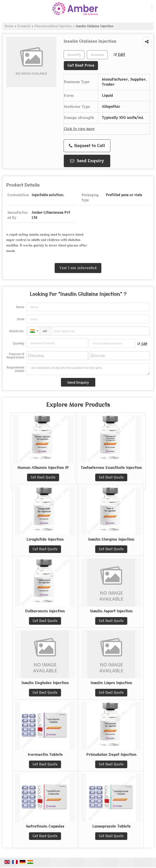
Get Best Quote (43, 477)
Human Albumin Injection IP (43, 468)
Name (20, 307)
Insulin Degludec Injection (45, 683)
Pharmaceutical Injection (53, 26)
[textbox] (97, 55)
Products (24, 26)
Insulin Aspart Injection (111, 611)
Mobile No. (17, 331)
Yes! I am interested (78, 268)
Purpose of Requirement (15, 356)
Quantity (18, 343)
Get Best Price (81, 65)
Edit (119, 55)
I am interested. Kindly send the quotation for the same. (88, 369)
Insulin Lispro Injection (111, 683)
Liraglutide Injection (45, 539)
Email (21, 319)
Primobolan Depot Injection (111, 755)
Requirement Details (15, 369)
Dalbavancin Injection (45, 611)
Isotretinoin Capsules (45, 826)
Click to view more (79, 129)
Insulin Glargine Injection (111, 539)
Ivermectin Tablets (45, 755)
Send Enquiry (87, 161)
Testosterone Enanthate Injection (111, 468)
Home (9, 26)
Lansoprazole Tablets (111, 826)
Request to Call (87, 146)
